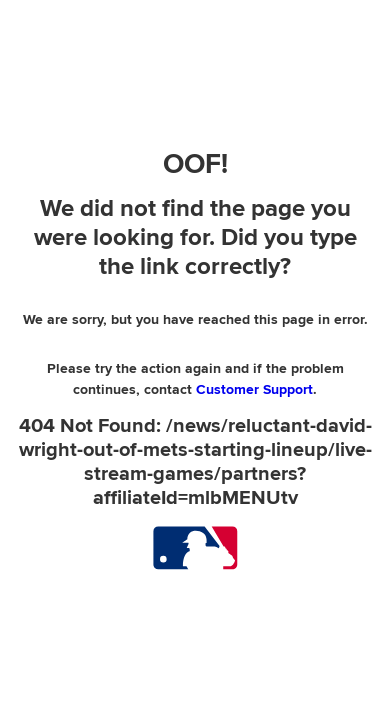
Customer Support (254, 389)
